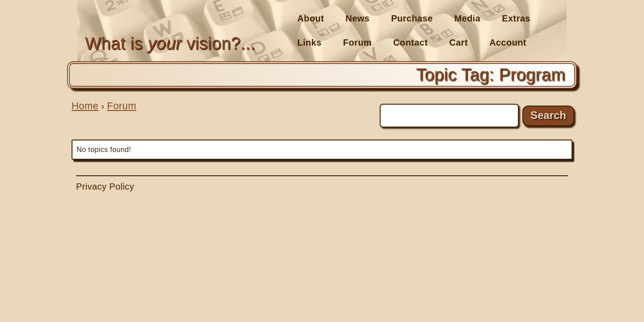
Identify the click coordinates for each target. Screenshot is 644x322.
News (358, 18)
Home (85, 106)
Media (468, 18)
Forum (357, 42)
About (311, 18)
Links (309, 42)
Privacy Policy (105, 186)
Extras (516, 18)
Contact (410, 42)
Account (508, 42)
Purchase (412, 18)
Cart (459, 42)
